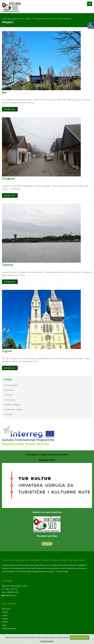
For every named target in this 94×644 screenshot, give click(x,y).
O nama (5, 611)
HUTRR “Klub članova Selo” (12, 19)
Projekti (28, 19)
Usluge (5, 614)
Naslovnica (6, 608)
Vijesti (4, 624)
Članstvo (5, 621)
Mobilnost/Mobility (66, 19)
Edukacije (9, 414)
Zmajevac (9, 178)
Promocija (10, 389)
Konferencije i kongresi (15, 409)
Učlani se (47, 543)
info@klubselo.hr (10, 595)
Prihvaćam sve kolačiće (80, 638)
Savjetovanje (11, 399)
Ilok (4, 92)
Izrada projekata (12, 385)
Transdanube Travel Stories (45, 19)
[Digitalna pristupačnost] (91, 26)
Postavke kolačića (47, 641)
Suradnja (9, 394)
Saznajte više (62, 571)
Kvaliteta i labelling (13, 404)
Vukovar (8, 264)
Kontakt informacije (9, 627)
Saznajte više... (10, 109)
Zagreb (7, 350)
